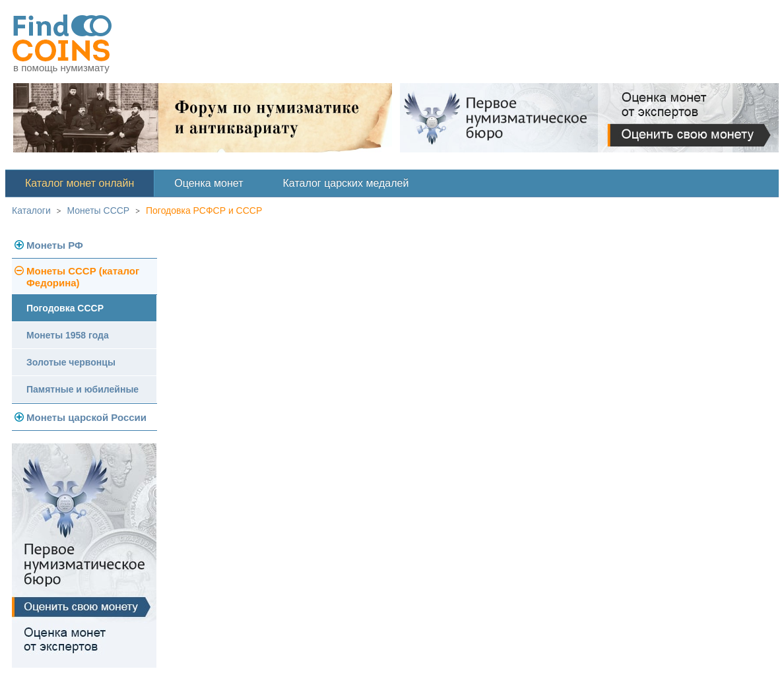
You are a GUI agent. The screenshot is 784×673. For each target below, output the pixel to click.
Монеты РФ (55, 245)
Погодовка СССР (65, 308)
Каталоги (31, 210)
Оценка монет (209, 183)
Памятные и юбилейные (82, 389)
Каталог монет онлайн (80, 183)
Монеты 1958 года (68, 335)
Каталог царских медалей (346, 183)
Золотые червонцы (71, 362)
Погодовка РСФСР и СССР (204, 210)
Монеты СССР (99, 210)
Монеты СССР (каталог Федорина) (83, 277)
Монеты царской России (86, 417)
